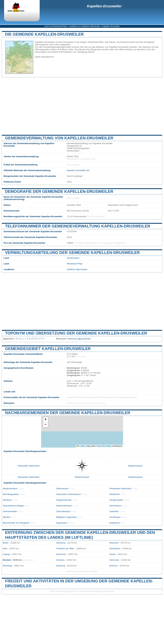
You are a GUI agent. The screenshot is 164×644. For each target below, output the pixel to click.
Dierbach (7, 500)
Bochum (114, 566)
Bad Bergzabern (11, 494)
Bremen (7, 560)
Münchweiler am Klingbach (16, 523)
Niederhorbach (135, 466)
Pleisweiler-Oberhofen (29, 466)
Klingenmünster (64, 500)
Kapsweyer (62, 523)
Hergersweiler (116, 500)
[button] (46, 420)
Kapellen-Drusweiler (104, 6)
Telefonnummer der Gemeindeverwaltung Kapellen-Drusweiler (78, 226)
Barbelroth (115, 494)
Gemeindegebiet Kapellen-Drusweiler (48, 349)
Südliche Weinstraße (77, 269)
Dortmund (61, 554)
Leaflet (81, 446)
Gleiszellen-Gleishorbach (69, 494)
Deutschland (73, 258)
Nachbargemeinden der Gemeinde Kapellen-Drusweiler (68, 413)
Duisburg (61, 566)
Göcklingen (115, 517)
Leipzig (6, 554)
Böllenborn (115, 523)
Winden (7, 517)
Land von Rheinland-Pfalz (55, 26)
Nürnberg (7, 566)
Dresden (60, 560)
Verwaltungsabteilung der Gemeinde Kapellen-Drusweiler (72, 253)
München (114, 543)
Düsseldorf (115, 548)
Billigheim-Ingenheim (67, 517)
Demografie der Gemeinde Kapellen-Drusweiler (59, 191)
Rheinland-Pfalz (75, 264)
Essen (113, 554)
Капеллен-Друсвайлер (79, 339)
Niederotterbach (64, 506)
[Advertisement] (82, 106)
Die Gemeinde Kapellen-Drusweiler (44, 34)
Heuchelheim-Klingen (13, 506)
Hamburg (61, 543)
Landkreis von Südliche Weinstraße (84, 26)
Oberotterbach (63, 511)
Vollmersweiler (10, 511)
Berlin (6, 543)
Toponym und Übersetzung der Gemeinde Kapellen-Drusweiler (76, 333)
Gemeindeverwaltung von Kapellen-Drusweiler (59, 138)
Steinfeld (114, 511)
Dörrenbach (115, 506)
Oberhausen (62, 489)
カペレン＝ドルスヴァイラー (30, 339)
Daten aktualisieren (44, 57)
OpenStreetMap (104, 446)
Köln (5, 548)
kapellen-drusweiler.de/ (78, 170)
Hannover (114, 560)
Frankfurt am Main (65, 548)
